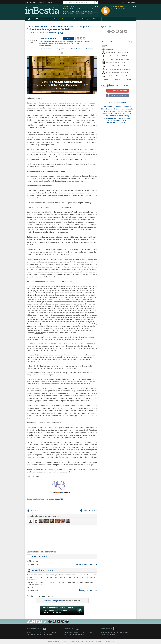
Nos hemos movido (118, 6)
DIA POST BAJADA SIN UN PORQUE (117, 59)
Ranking (85, 19)
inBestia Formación (45, 2)
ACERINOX (109, 49)
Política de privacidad (77, 642)
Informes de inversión (36, 628)
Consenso (122, 114)
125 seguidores (46, 49)
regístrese (58, 601)
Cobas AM (59, 499)
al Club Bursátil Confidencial (120, 9)
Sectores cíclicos (119, 109)
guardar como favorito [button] (88, 510)
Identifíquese (48, 601)
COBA (47, 33)
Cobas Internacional (111, 116)
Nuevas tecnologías (113, 123)
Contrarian (128, 111)
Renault (124, 120)
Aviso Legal (90, 642)
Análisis (120, 111)
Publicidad (99, 642)
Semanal (117, 80)
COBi (55, 33)
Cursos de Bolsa (109, 628)
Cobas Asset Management (49, 38)
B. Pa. (34, 556)
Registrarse (132, 2)
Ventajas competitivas (109, 111)
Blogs (38, 19)
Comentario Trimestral (123, 107)
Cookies (66, 642)
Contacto (107, 642)
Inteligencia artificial (114, 120)
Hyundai (124, 123)
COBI (51, 33)
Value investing (124, 116)
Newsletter (108, 106)
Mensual (129, 80)
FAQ (114, 642)
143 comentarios (48, 570)
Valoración (129, 109)
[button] (68, 38)
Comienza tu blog (31, 2)
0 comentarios (75, 49)
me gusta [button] (32, 510)
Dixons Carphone (107, 109)
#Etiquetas (96, 19)
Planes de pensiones (109, 118)
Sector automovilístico (124, 118)
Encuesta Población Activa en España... (118, 66)
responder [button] (94, 564)
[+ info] (77, 44)
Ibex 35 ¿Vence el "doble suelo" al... (117, 76)
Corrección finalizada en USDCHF (116, 56)
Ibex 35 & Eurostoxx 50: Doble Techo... (118, 73)
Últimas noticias (69, 6)
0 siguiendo (61, 49)
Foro (56, 19)
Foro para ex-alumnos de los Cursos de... (118, 69)
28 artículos (90, 49)
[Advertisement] (62, 537)
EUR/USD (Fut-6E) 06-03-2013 (115, 63)
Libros (76, 19)
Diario (106, 80)
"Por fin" (108, 46)
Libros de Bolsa (71, 628)
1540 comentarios (43, 556)
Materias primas (107, 114)
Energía (129, 114)
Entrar (124, 2)
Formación (65, 19)
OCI (115, 114)
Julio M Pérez (37, 570)
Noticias (47, 19)
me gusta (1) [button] (82, 564)
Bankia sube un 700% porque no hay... (117, 53)
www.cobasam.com (45, 46)
